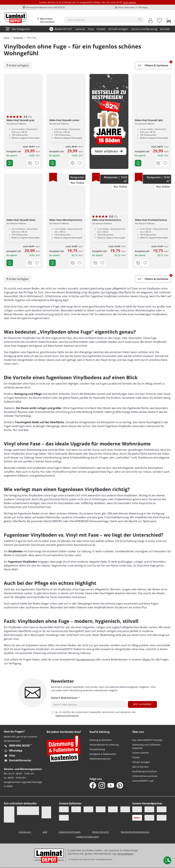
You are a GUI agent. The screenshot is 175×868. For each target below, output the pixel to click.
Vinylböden (18, 38)
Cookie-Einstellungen (87, 837)
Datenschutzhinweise (67, 715)
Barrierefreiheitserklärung (135, 832)
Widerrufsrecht (100, 832)
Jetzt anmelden (142, 704)
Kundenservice (85, 659)
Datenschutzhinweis (70, 832)
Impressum (25, 832)
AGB (45, 832)
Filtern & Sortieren (154, 65)
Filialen (146, 659)
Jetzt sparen (130, 2)
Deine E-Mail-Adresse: (65, 698)
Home (7, 38)
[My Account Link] (150, 21)
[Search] (140, 20)
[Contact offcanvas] (167, 860)
